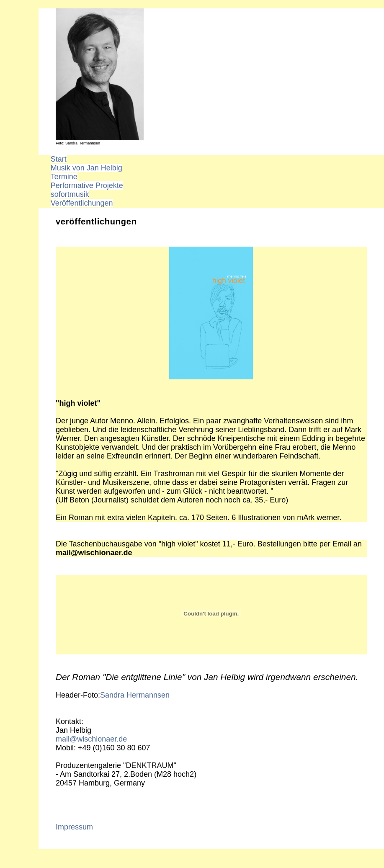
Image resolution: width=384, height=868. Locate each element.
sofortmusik (70, 194)
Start (59, 159)
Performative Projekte (87, 185)
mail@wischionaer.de (91, 739)
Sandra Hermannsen (135, 695)
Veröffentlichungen (82, 203)
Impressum (74, 827)
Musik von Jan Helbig (86, 168)
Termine (64, 177)
